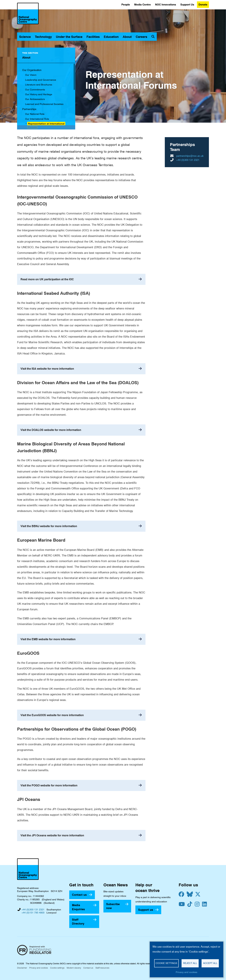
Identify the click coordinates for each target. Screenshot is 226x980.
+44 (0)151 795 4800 (33, 913)
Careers (141, 37)
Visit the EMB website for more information (48, 639)
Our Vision (31, 75)
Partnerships (29, 109)
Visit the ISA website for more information (47, 369)
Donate (203, 5)
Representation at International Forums (46, 125)
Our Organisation (32, 70)
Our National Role (35, 114)
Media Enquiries (78, 907)
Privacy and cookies (39, 968)
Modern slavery (74, 968)
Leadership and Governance (41, 80)
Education (111, 37)
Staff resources (102, 968)
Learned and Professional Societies (44, 104)
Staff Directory (78, 922)
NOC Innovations (166, 5)
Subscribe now (113, 906)
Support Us (187, 5)
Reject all (190, 963)
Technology (43, 37)
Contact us (79, 895)
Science (25, 37)
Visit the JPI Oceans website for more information (52, 835)
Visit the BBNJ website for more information (49, 526)
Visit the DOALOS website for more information (51, 430)
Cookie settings (57, 968)
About (127, 37)
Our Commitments (35, 90)
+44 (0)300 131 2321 (188, 160)
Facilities (93, 37)
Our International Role (37, 119)
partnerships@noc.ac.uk (190, 156)
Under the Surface (69, 37)
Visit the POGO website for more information (49, 785)
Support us (146, 910)
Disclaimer (22, 968)
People (126, 5)
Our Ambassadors (35, 99)
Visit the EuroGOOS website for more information (52, 715)
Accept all (210, 963)
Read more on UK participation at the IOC (47, 279)
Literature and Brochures (39, 85)
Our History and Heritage (39, 94)
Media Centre (142, 5)
